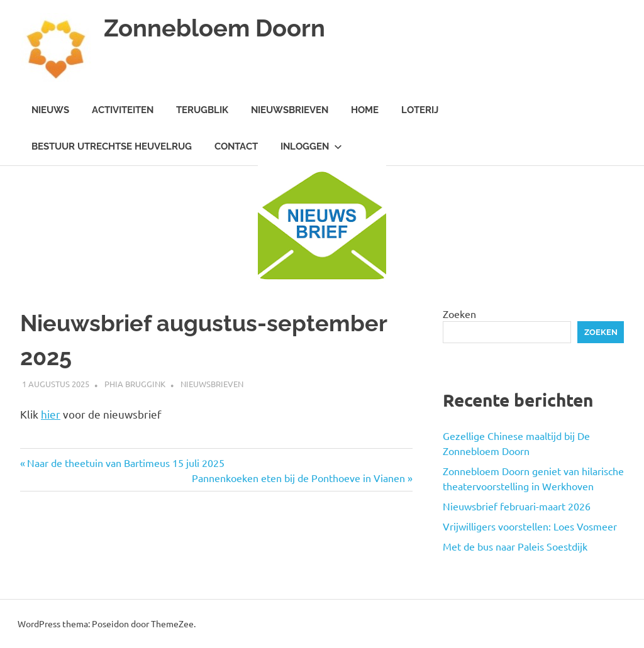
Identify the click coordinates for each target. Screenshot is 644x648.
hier (51, 414)
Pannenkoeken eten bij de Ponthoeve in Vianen (298, 478)
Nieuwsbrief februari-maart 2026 (517, 506)
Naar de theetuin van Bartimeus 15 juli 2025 (125, 463)
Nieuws (50, 110)
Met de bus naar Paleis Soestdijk (515, 546)
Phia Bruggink (135, 384)
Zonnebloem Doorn (214, 28)
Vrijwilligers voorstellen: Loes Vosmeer (530, 526)
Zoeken (459, 314)
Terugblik (202, 110)
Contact (236, 146)
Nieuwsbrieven (290, 110)
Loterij (420, 110)
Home (365, 110)
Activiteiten (123, 110)
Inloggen (311, 146)
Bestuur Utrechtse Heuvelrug (112, 146)
